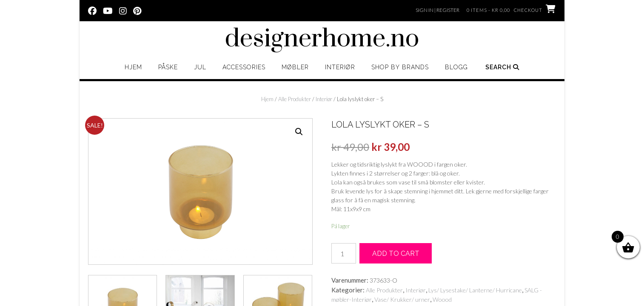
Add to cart (396, 254)
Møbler (295, 67)
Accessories (244, 67)
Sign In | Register (437, 10)
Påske (168, 67)
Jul (200, 67)
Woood (442, 299)
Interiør (340, 67)
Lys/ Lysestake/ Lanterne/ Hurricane (475, 290)
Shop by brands (400, 67)
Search (502, 67)
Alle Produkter (295, 99)
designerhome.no (322, 39)
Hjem (133, 67)
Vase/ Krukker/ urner (402, 299)
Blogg (456, 67)
